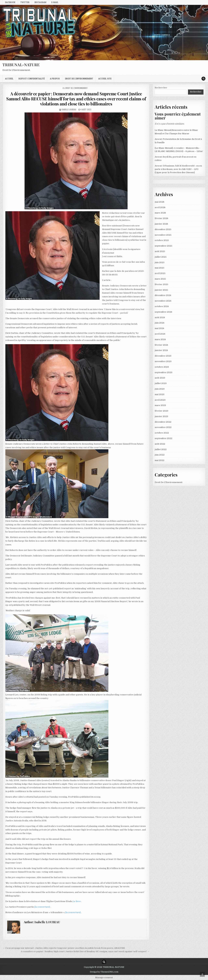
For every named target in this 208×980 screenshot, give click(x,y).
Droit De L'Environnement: (77, 88)
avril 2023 (160, 400)
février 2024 (161, 345)
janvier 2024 (161, 350)
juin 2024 (159, 323)
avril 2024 (160, 334)
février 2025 (161, 284)
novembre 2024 (163, 301)
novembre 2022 (163, 427)
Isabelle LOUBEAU (69, 109)
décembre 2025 (163, 229)
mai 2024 (159, 328)
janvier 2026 (161, 224)
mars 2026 (160, 213)
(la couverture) (42, 907)
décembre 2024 (163, 295)
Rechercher (161, 88)
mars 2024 (160, 339)
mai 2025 (159, 268)
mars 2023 (160, 405)
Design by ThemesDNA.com (104, 972)
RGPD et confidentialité (32, 79)
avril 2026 (160, 207)
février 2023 (161, 411)
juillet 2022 (161, 449)
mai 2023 (159, 394)
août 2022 (160, 444)
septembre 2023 (163, 372)
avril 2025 (160, 273)
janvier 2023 (161, 416)
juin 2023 (160, 389)
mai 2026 (159, 202)
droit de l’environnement (79, 79)
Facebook (10, 2)
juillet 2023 (161, 383)
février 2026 (161, 218)
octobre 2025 (162, 240)
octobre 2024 (162, 306)
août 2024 (160, 317)
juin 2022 (160, 455)
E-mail (55, 2)
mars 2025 (160, 279)
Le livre (77, 901)
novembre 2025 (163, 235)
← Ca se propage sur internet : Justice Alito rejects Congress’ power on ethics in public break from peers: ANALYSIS (64, 948)
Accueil (9, 79)
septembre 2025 (163, 246)
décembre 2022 (163, 422)
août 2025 (160, 251)
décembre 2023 (163, 356)
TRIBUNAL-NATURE (21, 65)
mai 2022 (159, 460)
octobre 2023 (162, 367)
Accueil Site (105, 79)
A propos (55, 79)
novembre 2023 (163, 361)
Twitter (25, 2)
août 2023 (160, 378)
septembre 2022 (163, 438)
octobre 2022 (162, 433)
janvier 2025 (161, 290)
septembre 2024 (163, 312)
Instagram (40, 2)
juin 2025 (160, 262)
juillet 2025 (161, 257)
